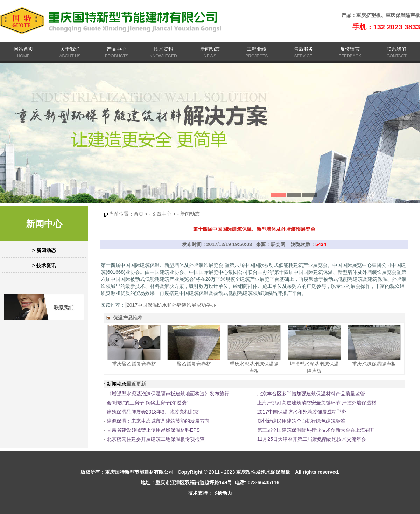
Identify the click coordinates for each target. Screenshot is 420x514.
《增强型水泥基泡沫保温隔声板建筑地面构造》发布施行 (168, 394)
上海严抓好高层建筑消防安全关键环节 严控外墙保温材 (317, 403)
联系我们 (397, 49)
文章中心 (162, 214)
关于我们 (70, 49)
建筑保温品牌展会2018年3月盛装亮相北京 (153, 412)
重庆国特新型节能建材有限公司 (139, 472)
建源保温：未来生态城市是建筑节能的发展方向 (158, 421)
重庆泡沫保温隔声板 (374, 364)
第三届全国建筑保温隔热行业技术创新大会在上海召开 (316, 430)
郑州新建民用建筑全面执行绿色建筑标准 (301, 421)
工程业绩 (257, 49)
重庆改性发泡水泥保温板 (263, 472)
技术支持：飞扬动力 (210, 493)
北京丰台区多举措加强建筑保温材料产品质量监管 (311, 394)
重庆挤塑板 (369, 15)
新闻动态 (210, 49)
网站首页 (23, 49)
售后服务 (303, 49)
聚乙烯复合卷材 (194, 364)
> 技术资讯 (44, 265)
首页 (139, 214)
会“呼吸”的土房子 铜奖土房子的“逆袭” (148, 403)
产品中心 (117, 49)
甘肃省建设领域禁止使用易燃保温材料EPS (153, 430)
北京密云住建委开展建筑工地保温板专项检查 (156, 439)
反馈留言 (350, 49)
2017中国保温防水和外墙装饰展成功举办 (171, 305)
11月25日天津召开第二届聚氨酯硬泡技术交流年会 (312, 439)
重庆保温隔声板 (403, 15)
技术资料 (163, 49)
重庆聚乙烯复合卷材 (134, 364)
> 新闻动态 (44, 250)
